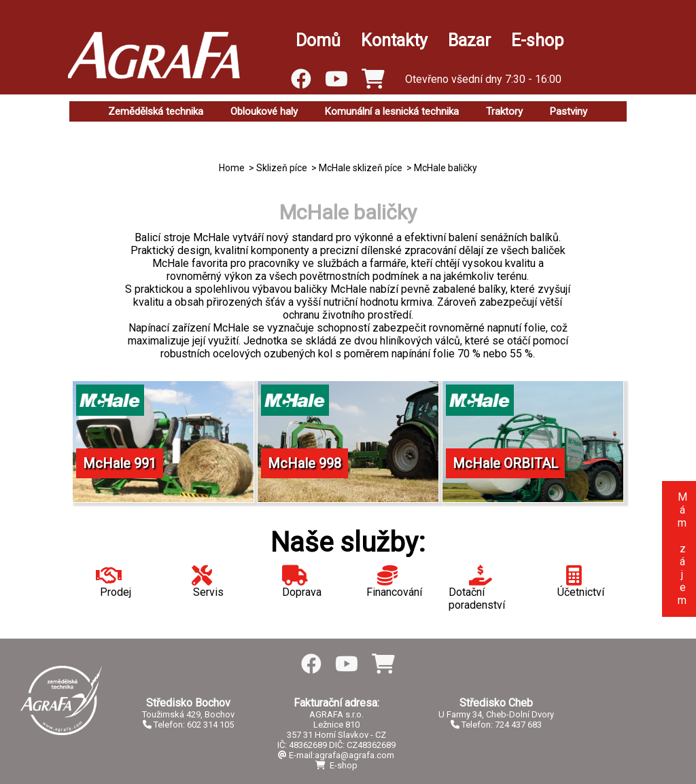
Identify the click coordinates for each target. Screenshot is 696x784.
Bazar (469, 40)
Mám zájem (682, 549)
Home (232, 168)
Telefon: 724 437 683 (496, 725)
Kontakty (394, 40)
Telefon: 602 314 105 (188, 725)
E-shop (537, 40)
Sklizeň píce (282, 168)
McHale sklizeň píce (361, 168)
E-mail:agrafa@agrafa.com (336, 755)
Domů (318, 40)
